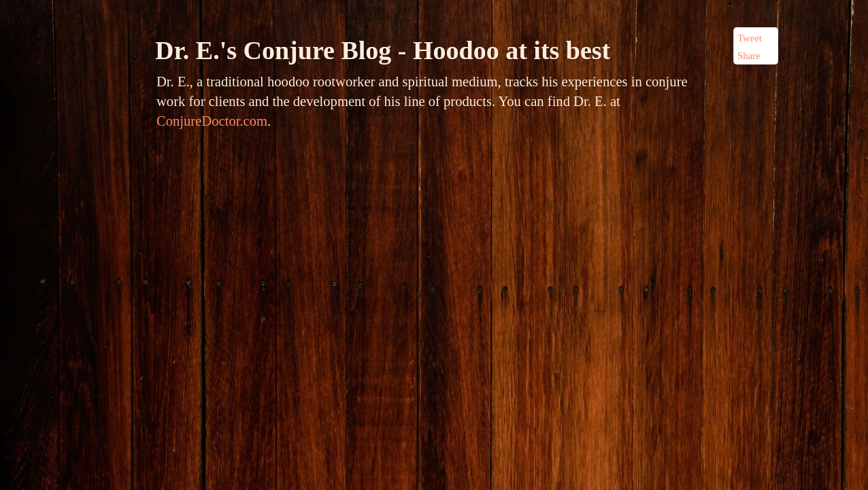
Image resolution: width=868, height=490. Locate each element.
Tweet (750, 38)
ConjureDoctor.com (212, 121)
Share (749, 56)
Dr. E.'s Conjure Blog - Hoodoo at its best (383, 50)
